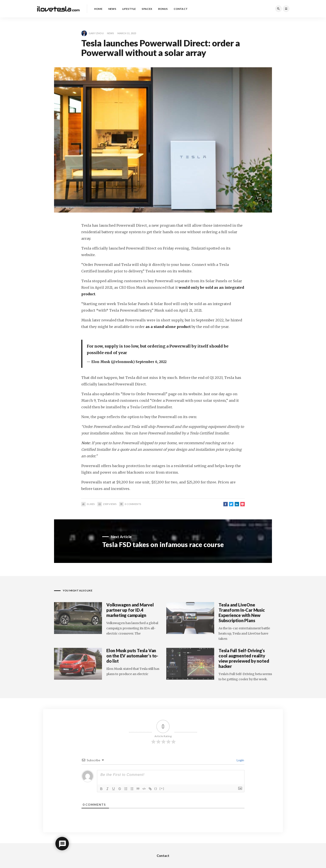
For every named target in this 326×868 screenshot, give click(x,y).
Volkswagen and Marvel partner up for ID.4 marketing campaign (130, 610)
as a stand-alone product (168, 327)
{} (156, 788)
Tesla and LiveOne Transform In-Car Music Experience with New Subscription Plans (242, 613)
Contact (163, 856)
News (111, 33)
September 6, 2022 (151, 362)
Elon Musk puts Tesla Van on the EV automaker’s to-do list (132, 656)
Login (240, 760)
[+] (162, 788)
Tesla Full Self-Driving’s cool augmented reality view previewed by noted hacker (244, 658)
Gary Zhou (93, 33)
